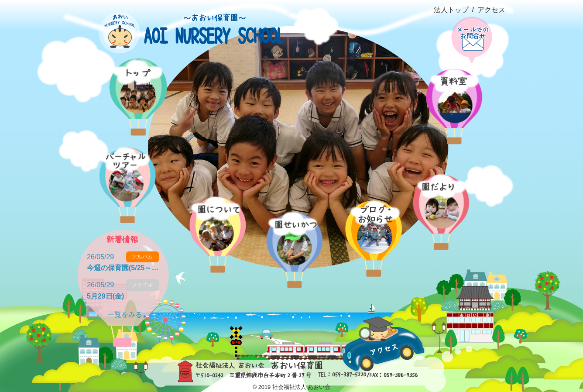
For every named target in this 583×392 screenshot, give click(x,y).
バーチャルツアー (123, 173)
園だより (440, 200)
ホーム (135, 85)
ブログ (373, 226)
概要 (213, 222)
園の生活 (291, 238)
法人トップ (451, 10)
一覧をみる (125, 315)
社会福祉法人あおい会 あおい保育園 (185, 27)
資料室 (453, 94)
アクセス (491, 10)
